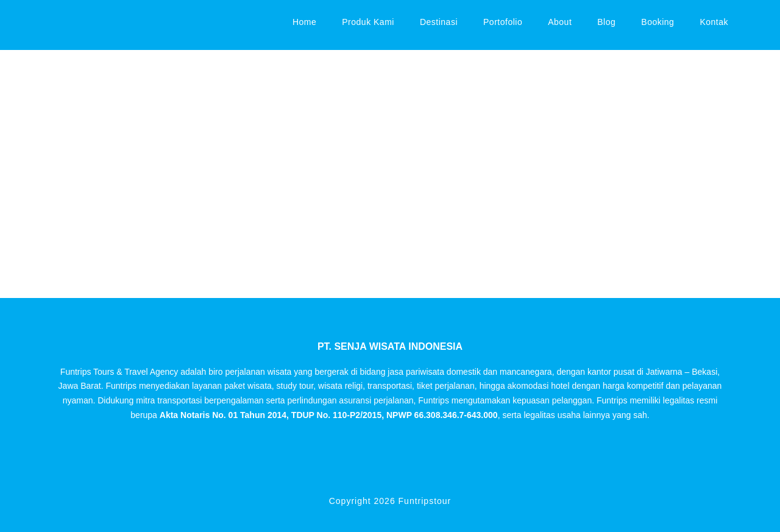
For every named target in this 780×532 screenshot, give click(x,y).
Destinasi (439, 22)
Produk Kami (368, 22)
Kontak (714, 22)
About (560, 22)
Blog (606, 22)
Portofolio (503, 22)
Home (304, 22)
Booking (658, 22)
